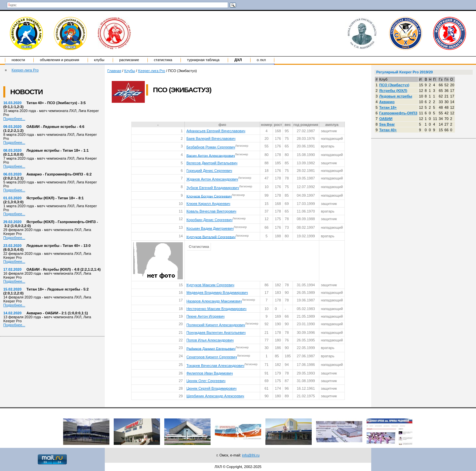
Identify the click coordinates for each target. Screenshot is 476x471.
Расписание (129, 60)
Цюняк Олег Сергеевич (206, 381)
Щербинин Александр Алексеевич (215, 396)
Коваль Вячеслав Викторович (211, 211)
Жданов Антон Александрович (212, 179)
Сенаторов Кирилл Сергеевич (212, 357)
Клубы (99, 60)
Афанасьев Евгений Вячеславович (216, 131)
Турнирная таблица (203, 60)
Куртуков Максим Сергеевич (210, 285)
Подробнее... (14, 119)
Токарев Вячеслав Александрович (215, 366)
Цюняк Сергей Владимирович (212, 388)
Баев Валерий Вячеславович (211, 138)
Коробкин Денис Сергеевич (209, 220)
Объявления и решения (60, 60)
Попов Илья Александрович (210, 340)
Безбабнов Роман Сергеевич (211, 147)
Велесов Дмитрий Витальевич (212, 163)
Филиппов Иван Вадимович (210, 373)
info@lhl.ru (251, 455)
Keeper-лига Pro (25, 70)
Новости (18, 60)
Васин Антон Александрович (211, 155)
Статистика (163, 60)
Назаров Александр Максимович (214, 301)
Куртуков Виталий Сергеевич (211, 237)
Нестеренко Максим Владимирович (217, 309)
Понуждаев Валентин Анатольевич (216, 333)
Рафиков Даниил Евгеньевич (211, 348)
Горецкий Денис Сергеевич (209, 171)
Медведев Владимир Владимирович (217, 293)
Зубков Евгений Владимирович (213, 188)
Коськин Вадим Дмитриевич (210, 228)
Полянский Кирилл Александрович (216, 325)
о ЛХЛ (261, 60)
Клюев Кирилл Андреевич (208, 204)
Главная (114, 71)
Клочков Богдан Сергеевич (209, 196)
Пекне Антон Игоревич (205, 316)
